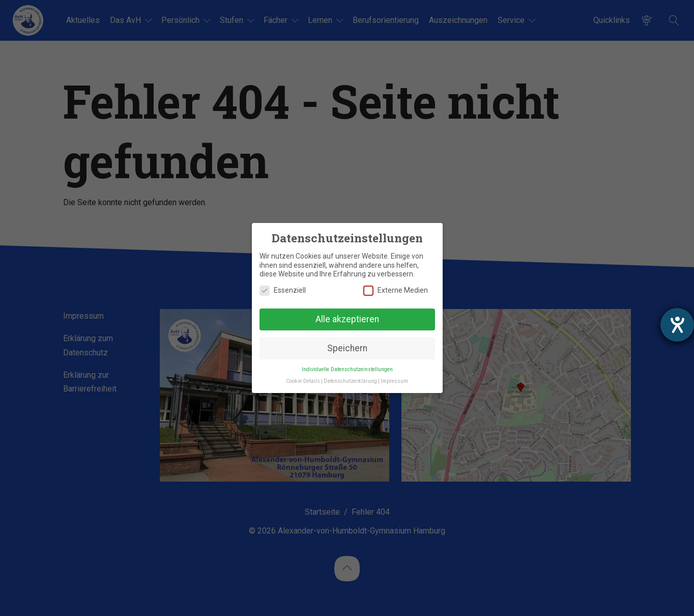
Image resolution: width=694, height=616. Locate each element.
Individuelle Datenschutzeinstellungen (347, 369)
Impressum (394, 381)
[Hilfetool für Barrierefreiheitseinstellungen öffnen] (677, 325)
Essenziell (283, 290)
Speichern (347, 348)
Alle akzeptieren (347, 319)
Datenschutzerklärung (350, 381)
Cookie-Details (303, 381)
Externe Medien (396, 290)
